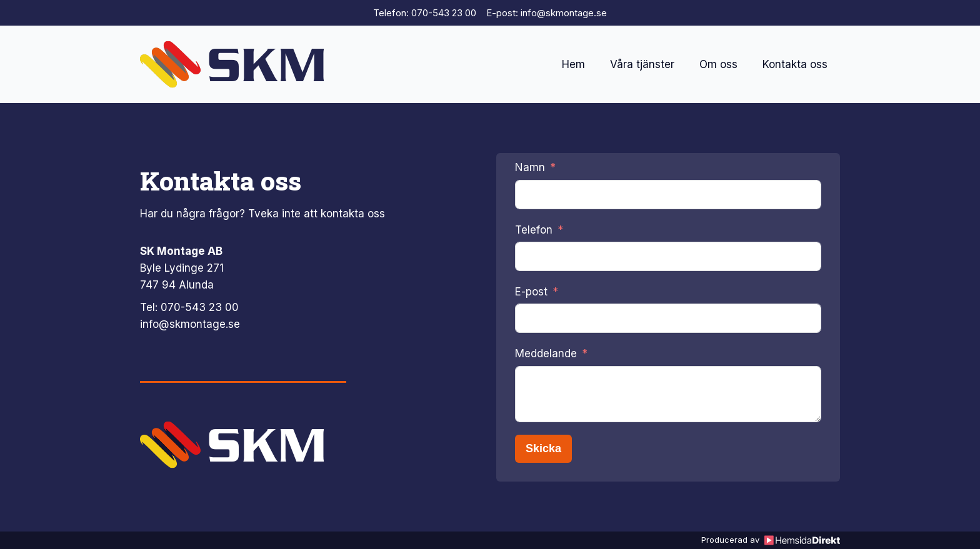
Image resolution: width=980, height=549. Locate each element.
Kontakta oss (795, 64)
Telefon (534, 230)
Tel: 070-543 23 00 (189, 307)
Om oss (718, 64)
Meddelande (546, 354)
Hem (573, 64)
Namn (530, 167)
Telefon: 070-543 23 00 (425, 13)
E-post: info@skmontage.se (547, 13)
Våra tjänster (642, 64)
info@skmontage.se (190, 324)
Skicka (543, 448)
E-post (531, 292)
